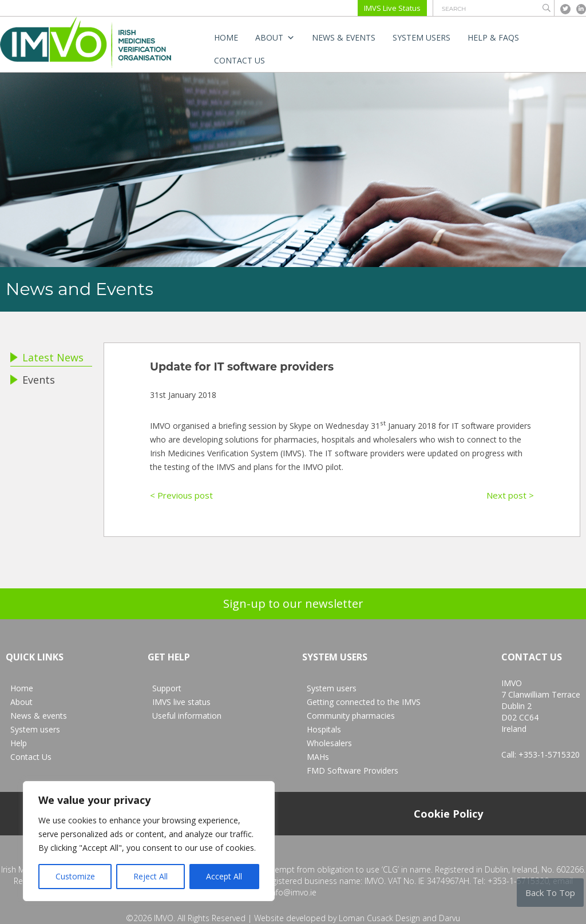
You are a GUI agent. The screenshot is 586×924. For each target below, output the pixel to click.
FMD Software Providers (353, 770)
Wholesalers (329, 743)
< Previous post (181, 495)
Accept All (224, 876)
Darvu (450, 918)
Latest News (47, 357)
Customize (75, 876)
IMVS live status (181, 702)
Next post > (510, 495)
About (275, 38)
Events (33, 380)
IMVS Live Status (392, 8)
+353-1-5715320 (549, 754)
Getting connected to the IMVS (364, 702)
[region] (149, 841)
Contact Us (239, 60)
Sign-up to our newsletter (293, 604)
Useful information (187, 716)
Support (167, 688)
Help (19, 743)
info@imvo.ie (293, 892)
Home (226, 37)
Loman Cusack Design (379, 918)
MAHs (318, 757)
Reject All (151, 876)
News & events (344, 37)
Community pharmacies (351, 716)
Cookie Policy (448, 814)
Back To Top (550, 893)
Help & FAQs (493, 37)
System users (421, 37)
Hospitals (324, 729)
